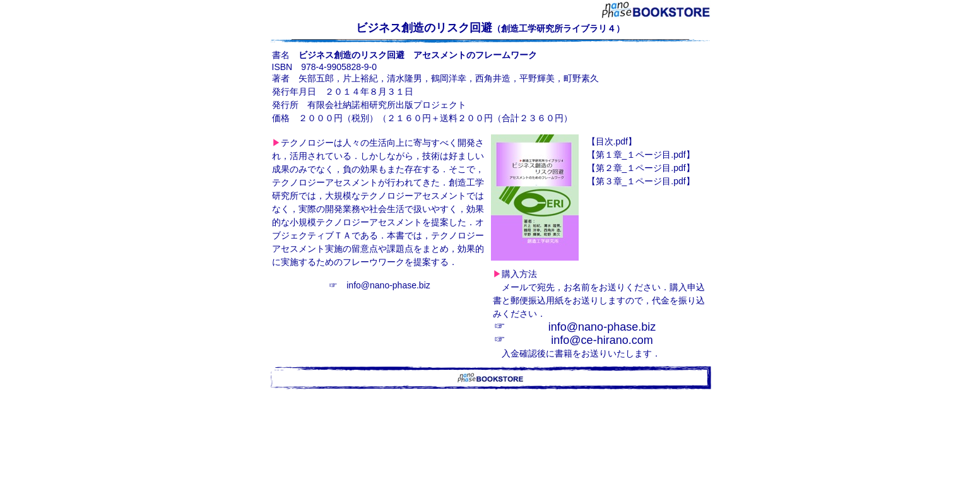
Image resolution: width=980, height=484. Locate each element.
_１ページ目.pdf (641, 155)
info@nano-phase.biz (388, 285)
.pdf (612, 141)
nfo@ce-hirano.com (603, 340)
